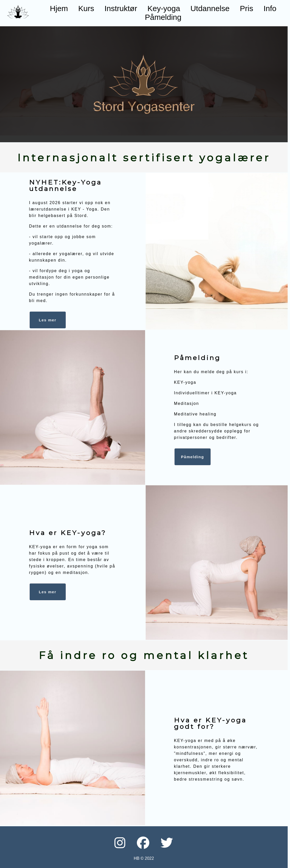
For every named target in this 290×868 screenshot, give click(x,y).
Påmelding (163, 17)
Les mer (47, 592)
